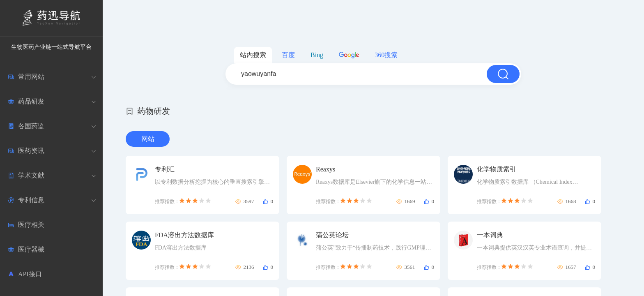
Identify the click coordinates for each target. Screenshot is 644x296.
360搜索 (386, 55)
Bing (317, 55)
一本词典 (490, 235)
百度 (288, 55)
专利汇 (165, 169)
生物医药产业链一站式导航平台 (51, 47)
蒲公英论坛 (332, 235)
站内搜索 (253, 55)
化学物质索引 (497, 169)
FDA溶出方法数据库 (184, 235)
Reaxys (325, 169)
